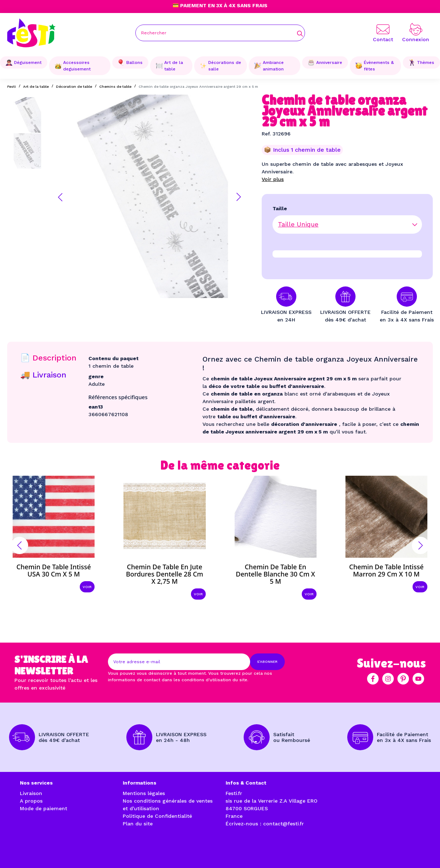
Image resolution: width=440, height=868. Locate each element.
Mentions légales (144, 793)
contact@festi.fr (284, 824)
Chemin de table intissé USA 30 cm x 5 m (53, 570)
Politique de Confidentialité (157, 816)
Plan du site (138, 824)
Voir (87, 587)
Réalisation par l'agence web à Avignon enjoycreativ (99, 854)
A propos (31, 801)
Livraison (31, 793)
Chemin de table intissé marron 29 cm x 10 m (386, 570)
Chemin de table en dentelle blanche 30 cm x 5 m (275, 574)
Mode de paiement (43, 808)
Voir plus (273, 179)
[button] (60, 197)
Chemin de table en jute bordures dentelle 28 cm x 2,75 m (165, 574)
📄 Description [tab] (48, 358)
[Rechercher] (220, 33)
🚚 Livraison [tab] (43, 375)
